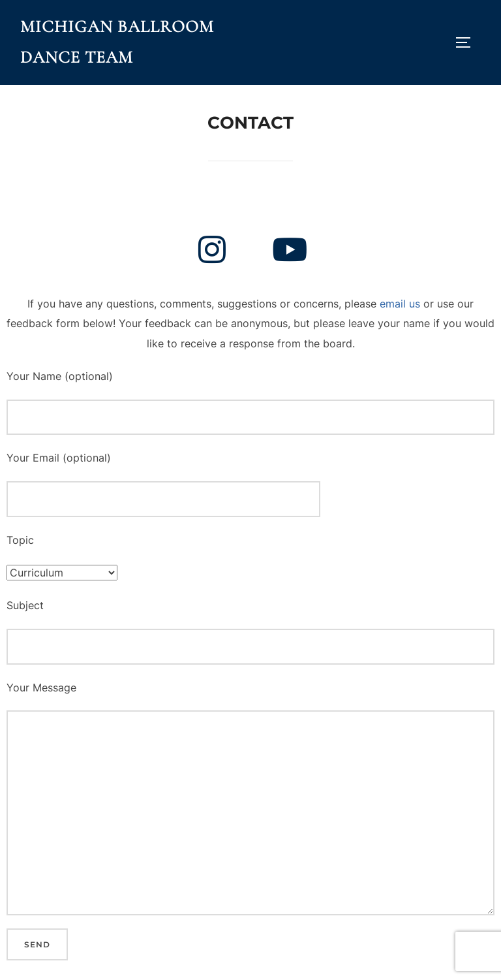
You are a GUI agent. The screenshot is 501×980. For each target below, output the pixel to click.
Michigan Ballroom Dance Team (117, 42)
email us (400, 304)
